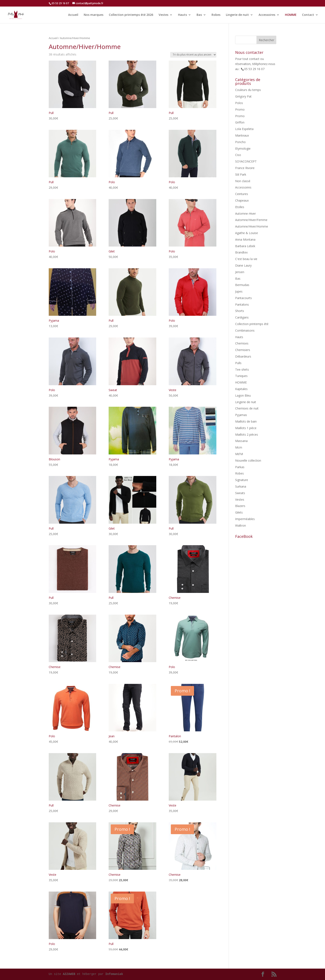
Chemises (242, 343)
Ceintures (242, 194)
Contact (308, 15)
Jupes (239, 291)
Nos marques (94, 15)
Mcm (239, 447)
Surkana (241, 486)
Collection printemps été (252, 324)
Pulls (238, 363)
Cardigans (242, 317)
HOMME (291, 15)
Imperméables (245, 519)
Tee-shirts (242, 369)
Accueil (73, 15)
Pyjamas (241, 415)
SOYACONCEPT (246, 161)
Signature (242, 480)
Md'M (239, 454)
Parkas (240, 467)
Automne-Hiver (245, 213)
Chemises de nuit (247, 408)
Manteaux (242, 135)
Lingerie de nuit (237, 15)
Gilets (239, 512)
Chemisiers (243, 350)
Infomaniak (114, 974)
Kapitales (241, 389)
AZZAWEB (69, 974)
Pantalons (242, 304)
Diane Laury (243, 265)
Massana (241, 441)
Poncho (240, 142)
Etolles (240, 207)
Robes (216, 15)
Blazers (240, 506)
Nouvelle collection (248, 460)
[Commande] (193, 55)
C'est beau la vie (246, 259)
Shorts (240, 311)
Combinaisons (245, 330)
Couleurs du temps (248, 90)
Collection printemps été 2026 (131, 15)
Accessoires (267, 15)
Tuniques (241, 376)
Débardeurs (243, 356)
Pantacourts (243, 298)
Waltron (241, 525)
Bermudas (242, 285)
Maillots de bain (246, 421)
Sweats (240, 493)
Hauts (182, 15)
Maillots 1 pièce (246, 428)
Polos (239, 103)
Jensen (240, 272)
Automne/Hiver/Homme (252, 226)
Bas (199, 15)
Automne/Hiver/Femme (251, 220)
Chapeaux (242, 200)
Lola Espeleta (244, 129)
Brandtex (241, 252)
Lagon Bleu (243, 395)
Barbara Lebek (245, 246)
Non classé (243, 181)
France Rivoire (245, 168)
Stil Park (241, 174)
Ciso (238, 155)
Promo (240, 109)
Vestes (163, 15)
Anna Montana (245, 239)
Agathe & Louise (247, 233)
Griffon (240, 122)
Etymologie (243, 148)
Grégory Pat (243, 96)
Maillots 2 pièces (247, 434)
